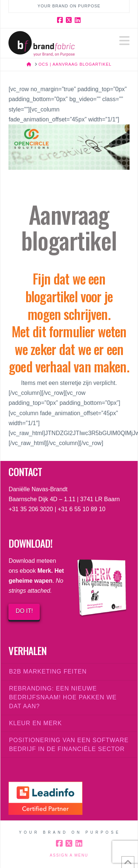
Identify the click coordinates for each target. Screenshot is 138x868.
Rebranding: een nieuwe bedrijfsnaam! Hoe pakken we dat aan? (63, 697)
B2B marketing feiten (48, 671)
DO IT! (24, 611)
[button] (124, 41)
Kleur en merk (35, 723)
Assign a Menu (69, 855)
